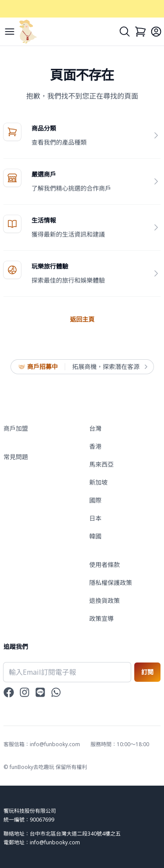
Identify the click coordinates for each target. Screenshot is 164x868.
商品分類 (44, 128)
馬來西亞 (101, 464)
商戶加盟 (16, 428)
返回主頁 (82, 319)
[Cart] (140, 32)
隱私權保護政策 (111, 583)
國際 (95, 500)
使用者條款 (105, 565)
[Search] (125, 32)
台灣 (95, 428)
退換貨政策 (105, 601)
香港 (95, 446)
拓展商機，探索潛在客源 (109, 367)
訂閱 (147, 672)
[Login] (156, 32)
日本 (95, 518)
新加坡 (98, 482)
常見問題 (16, 457)
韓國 (95, 536)
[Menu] (10, 32)
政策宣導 (101, 618)
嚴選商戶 (44, 174)
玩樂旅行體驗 (50, 266)
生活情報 (44, 220)
